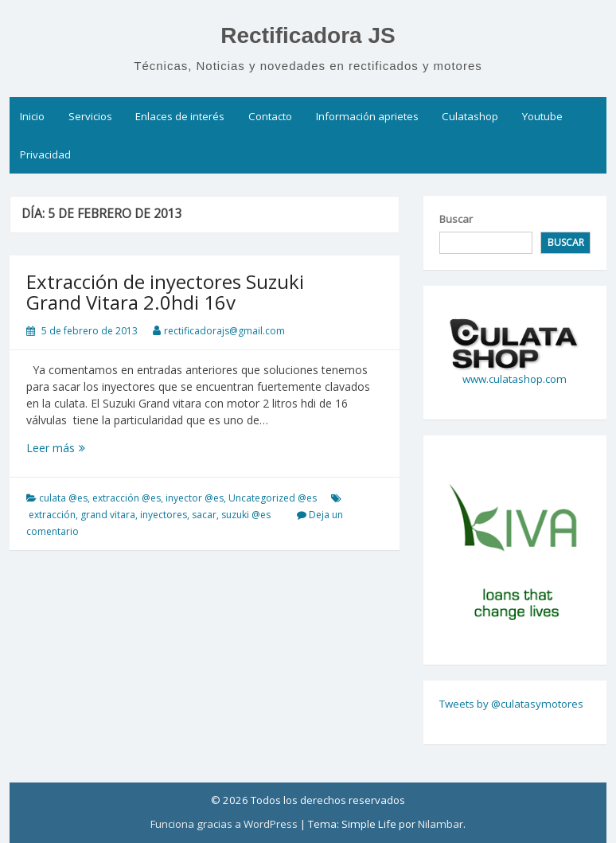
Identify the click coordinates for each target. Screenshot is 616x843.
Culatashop (470, 116)
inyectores (164, 515)
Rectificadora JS (308, 35)
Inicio (32, 116)
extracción (52, 515)
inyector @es (195, 498)
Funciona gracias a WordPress (224, 824)
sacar (204, 515)
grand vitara (108, 515)
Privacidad (45, 154)
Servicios (90, 116)
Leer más (77, 448)
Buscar (456, 219)
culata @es (63, 498)
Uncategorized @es (273, 498)
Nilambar (441, 824)
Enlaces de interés (180, 116)
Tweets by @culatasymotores (511, 704)
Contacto (270, 116)
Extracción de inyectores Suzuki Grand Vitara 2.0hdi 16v (165, 292)
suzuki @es (246, 515)
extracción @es (127, 498)
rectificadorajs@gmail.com (224, 331)
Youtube (542, 116)
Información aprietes (367, 116)
